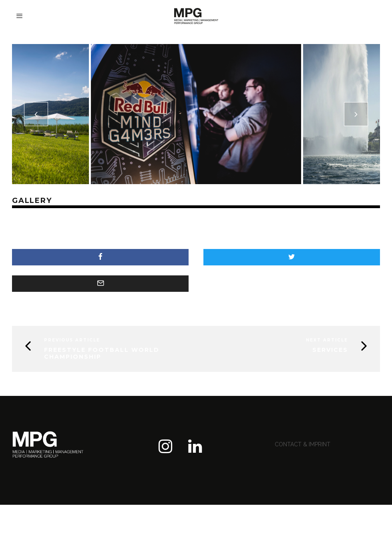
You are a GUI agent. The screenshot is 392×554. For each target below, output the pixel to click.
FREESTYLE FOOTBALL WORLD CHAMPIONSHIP (102, 353)
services (330, 350)
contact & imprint (303, 444)
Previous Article (72, 340)
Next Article (327, 340)
